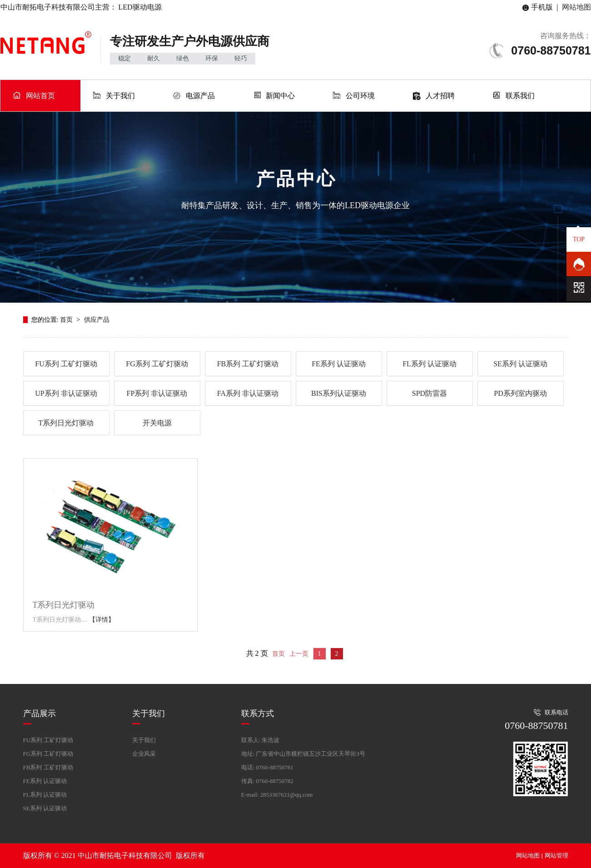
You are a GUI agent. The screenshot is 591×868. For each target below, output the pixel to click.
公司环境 (360, 96)
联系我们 (520, 96)
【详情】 (102, 620)
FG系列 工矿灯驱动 (157, 364)
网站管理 (556, 856)
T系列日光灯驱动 (66, 423)
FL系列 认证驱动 (430, 364)
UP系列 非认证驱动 (66, 393)
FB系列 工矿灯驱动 (248, 364)
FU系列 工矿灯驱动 (66, 364)
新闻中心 (280, 96)
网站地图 (576, 7)
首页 (67, 320)
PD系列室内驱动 (520, 393)
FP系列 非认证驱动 (157, 393)
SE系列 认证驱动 (520, 364)
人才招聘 (440, 96)
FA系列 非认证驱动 (248, 393)
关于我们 (120, 96)
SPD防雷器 (430, 393)
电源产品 (200, 96)
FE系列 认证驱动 (339, 364)
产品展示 (40, 713)
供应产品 (97, 320)
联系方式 (258, 713)
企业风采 (144, 754)
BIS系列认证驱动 (339, 393)
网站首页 (40, 96)
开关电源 (157, 423)
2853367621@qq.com (287, 795)
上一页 (299, 654)
